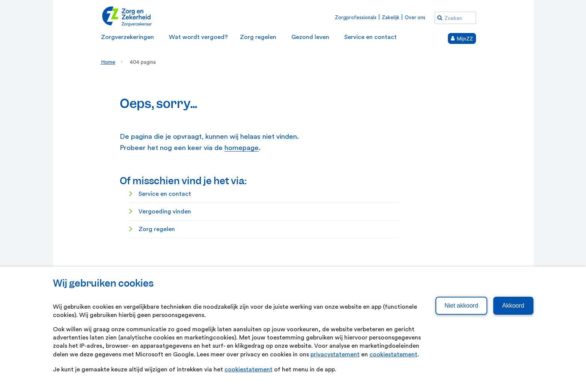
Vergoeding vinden (165, 212)
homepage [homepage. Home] (242, 148)
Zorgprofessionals (356, 17)
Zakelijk (391, 17)
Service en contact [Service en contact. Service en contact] (165, 194)
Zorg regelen (157, 229)
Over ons (415, 17)
